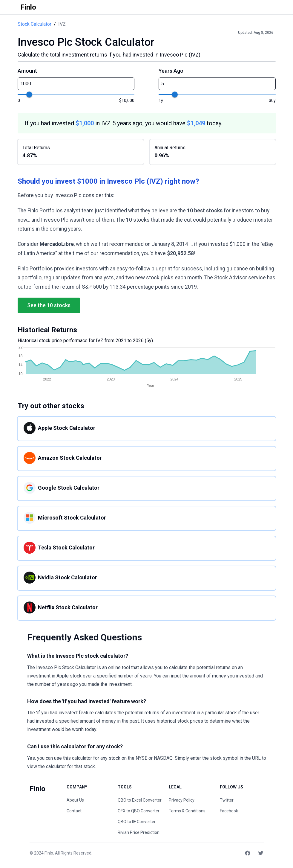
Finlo (49, 853)
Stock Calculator (34, 24)
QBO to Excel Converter (140, 800)
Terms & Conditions (187, 811)
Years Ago (171, 71)
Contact (74, 811)
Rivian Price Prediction (139, 832)
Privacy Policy (182, 800)
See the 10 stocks (49, 305)
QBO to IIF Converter (137, 822)
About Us (75, 800)
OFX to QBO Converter (139, 811)
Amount (27, 71)
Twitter (227, 800)
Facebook (229, 811)
